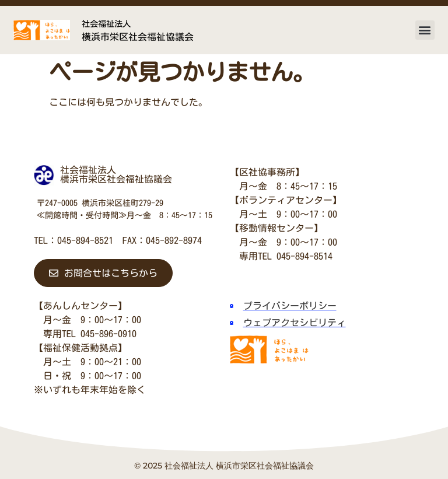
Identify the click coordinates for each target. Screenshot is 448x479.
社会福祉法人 (106, 24)
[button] (425, 30)
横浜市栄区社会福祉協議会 (138, 37)
